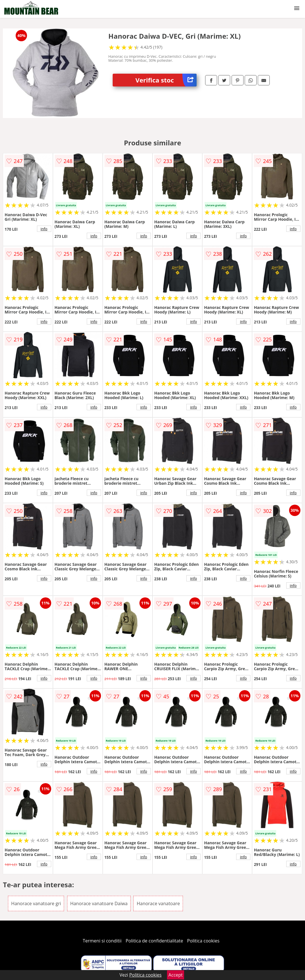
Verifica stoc (166, 80)
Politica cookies (203, 941)
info (44, 229)
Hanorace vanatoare (158, 903)
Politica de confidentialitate (154, 941)
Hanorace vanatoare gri (36, 903)
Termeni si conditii (102, 941)
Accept (176, 975)
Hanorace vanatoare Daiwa (99, 903)
